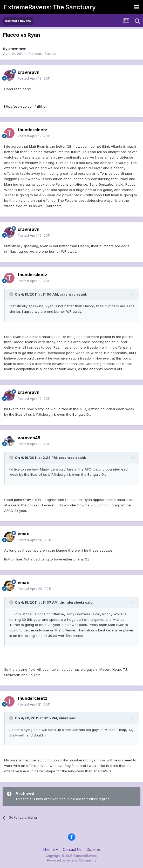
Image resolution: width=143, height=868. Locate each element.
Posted (34, 78)
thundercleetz (32, 130)
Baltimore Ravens (43, 54)
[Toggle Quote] (12, 294)
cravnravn (17, 49)
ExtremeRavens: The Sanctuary (50, 7)
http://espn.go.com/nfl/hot (25, 106)
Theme (50, 849)
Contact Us (72, 849)
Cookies (94, 849)
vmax (23, 534)
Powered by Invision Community (72, 860)
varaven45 (29, 438)
